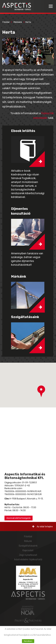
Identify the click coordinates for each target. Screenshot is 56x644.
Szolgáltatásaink (28, 546)
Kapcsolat (28, 550)
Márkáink (18, 22)
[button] (41, 391)
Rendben (28, 641)
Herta (28, 22)
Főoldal (6, 22)
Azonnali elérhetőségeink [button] (19, 518)
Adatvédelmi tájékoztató (28, 559)
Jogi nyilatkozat (28, 555)
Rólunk (28, 541)
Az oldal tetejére (42, 527)
